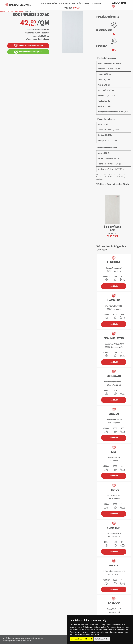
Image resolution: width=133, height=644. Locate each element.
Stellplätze (78, 4)
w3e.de (29, 641)
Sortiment (66, 4)
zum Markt (114, 286)
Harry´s (89, 4)
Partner (68, 8)
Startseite (46, 4)
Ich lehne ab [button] (88, 639)
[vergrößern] (92, 60)
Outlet (76, 8)
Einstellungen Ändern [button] (102, 639)
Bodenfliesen (19, 11)
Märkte (56, 4)
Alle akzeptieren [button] (76, 639)
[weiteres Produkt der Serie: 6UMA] (112, 210)
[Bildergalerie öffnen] (47, 66)
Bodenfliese (112, 227)
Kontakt (98, 4)
